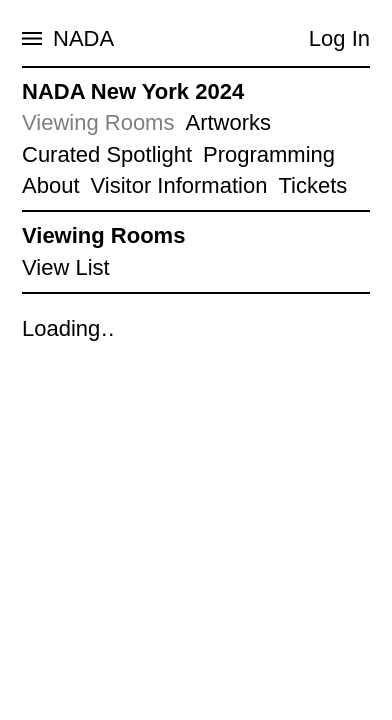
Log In (339, 38)
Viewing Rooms (98, 122)
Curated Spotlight (107, 154)
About (51, 185)
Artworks (228, 122)
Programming (269, 154)
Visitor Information (179, 185)
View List (66, 267)
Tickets (312, 185)
